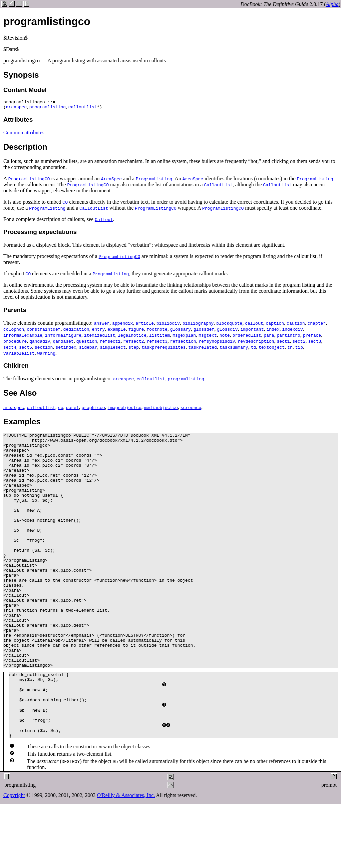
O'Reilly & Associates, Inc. (126, 856)
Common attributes (24, 134)
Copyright (14, 856)
